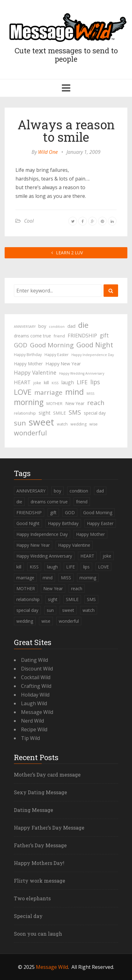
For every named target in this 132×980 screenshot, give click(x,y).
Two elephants (32, 898)
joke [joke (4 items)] (37, 383)
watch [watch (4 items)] (62, 424)
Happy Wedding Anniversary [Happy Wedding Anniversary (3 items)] (82, 373)
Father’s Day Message (40, 845)
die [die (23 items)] (83, 325)
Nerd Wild (32, 721)
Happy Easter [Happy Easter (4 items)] (57, 355)
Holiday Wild (35, 695)
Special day (28, 916)
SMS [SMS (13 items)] (75, 412)
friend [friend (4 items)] (59, 336)
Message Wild (37, 712)
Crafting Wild (36, 686)
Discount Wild (37, 669)
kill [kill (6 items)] (46, 382)
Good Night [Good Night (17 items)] (95, 345)
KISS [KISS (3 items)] (55, 383)
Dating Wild (34, 660)
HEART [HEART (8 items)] (22, 382)
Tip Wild (30, 738)
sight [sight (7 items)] (45, 413)
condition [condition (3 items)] (57, 327)
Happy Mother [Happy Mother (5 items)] (28, 364)
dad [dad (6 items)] (71, 326)
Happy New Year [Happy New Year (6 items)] (63, 363)
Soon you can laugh (38, 934)
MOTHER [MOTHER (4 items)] (54, 404)
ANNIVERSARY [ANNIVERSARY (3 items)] (25, 327)
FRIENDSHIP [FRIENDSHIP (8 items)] (82, 335)
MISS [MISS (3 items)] (90, 394)
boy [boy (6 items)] (42, 326)
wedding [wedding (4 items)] (79, 424)
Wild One (48, 152)
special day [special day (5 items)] (95, 413)
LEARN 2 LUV (66, 253)
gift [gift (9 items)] (104, 335)
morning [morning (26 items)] (29, 402)
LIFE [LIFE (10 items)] (82, 382)
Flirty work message (40, 881)
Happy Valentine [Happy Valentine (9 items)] (35, 372)
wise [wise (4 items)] (94, 424)
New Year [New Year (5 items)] (75, 403)
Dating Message (34, 810)
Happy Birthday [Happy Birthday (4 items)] (28, 355)
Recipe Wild (34, 729)
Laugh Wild (34, 703)
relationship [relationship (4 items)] (25, 413)
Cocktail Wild (36, 677)
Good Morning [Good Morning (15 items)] (52, 345)
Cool (29, 221)
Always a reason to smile (66, 131)
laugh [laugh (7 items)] (68, 382)
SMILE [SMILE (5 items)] (60, 413)
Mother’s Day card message (47, 775)
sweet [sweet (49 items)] (41, 422)
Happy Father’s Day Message (49, 828)
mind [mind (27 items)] (75, 392)
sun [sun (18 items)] (20, 423)
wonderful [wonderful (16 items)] (30, 433)
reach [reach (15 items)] (96, 403)
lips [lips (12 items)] (95, 382)
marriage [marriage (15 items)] (48, 392)
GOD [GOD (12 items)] (21, 345)
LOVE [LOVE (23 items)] (23, 392)
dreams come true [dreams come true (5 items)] (32, 336)
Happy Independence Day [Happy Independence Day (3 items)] (93, 355)
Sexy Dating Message (40, 792)
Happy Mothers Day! (39, 863)
